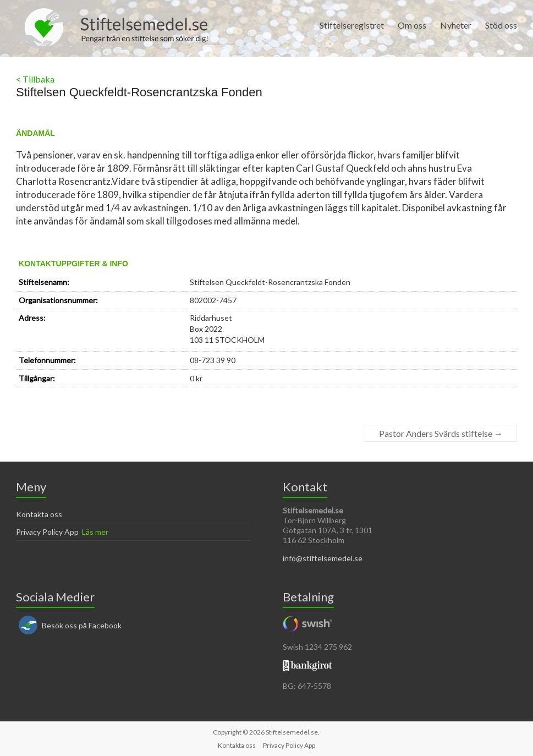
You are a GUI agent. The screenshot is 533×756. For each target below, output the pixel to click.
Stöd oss (501, 25)
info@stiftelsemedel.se (323, 558)
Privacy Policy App (47, 532)
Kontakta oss (39, 514)
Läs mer (95, 532)
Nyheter (456, 25)
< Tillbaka (35, 79)
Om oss (412, 25)
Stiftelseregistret (352, 25)
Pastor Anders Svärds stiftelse (441, 433)
